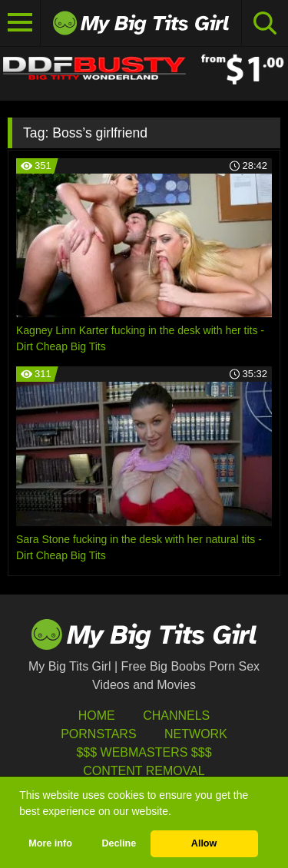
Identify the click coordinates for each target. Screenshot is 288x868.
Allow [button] (204, 843)
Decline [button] (119, 843)
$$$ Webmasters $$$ (144, 752)
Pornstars (98, 734)
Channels (176, 716)
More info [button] (50, 843)
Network (196, 734)
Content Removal (144, 771)
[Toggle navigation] (20, 23)
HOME (97, 716)
